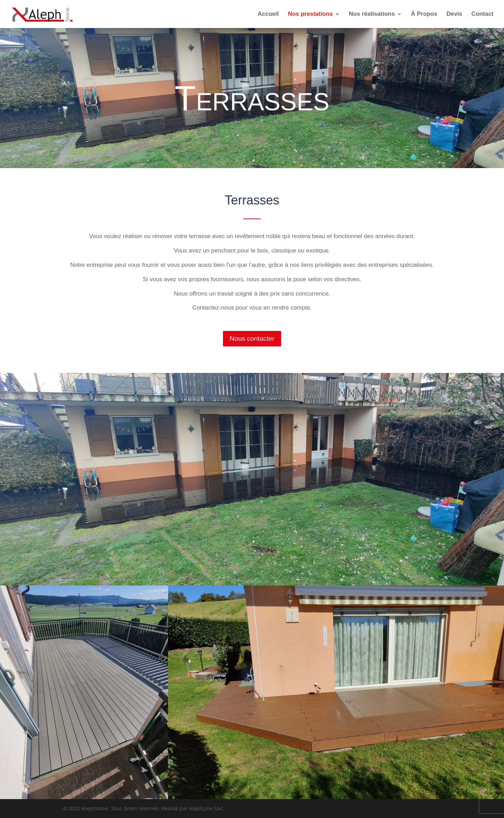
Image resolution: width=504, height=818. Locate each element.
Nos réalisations (372, 14)
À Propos (424, 14)
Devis (454, 14)
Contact (482, 14)
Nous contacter (252, 338)
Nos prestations (310, 14)
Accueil (268, 14)
